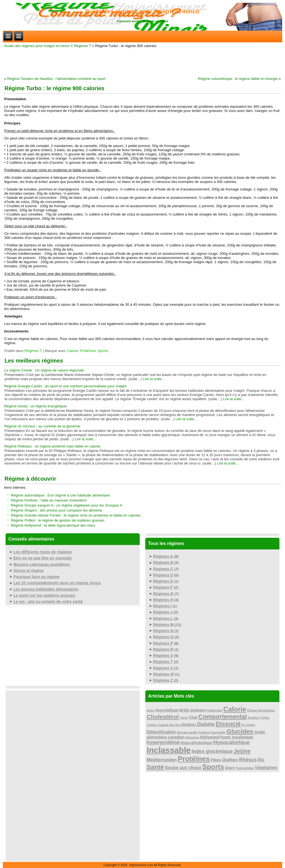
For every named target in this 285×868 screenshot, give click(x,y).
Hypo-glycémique (196, 743)
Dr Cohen (248, 725)
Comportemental (223, 717)
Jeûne (242, 751)
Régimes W (164, 674)
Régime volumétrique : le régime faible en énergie (238, 79)
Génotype (192, 737)
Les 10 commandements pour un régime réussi (57, 583)
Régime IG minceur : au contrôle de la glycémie (42, 426)
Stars (230, 768)
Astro (151, 710)
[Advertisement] (142, 62)
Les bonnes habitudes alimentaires (46, 589)
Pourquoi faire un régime (36, 577)
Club (193, 717)
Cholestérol (163, 717)
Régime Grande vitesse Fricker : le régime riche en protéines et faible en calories (76, 515)
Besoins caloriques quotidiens (42, 564)
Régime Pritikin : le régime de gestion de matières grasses (58, 520)
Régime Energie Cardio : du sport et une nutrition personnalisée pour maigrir (65, 386)
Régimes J (163, 612)
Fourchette (218, 732)
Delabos (189, 725)
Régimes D (163, 575)
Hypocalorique (232, 742)
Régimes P (163, 643)
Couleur (253, 718)
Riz (261, 760)
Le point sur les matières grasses (44, 595)
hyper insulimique (237, 737)
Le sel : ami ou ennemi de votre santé (48, 602)
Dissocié (228, 724)
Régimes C (163, 569)
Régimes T (82, 46)
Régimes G (163, 594)
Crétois (152, 725)
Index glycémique (212, 751)
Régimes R (163, 649)
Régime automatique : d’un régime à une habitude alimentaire (60, 495)
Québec (230, 760)
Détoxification (161, 732)
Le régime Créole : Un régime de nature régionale (44, 370)
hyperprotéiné (163, 742)
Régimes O (163, 637)
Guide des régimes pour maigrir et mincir (143, 11)
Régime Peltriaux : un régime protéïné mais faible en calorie (52, 446)
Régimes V (163, 668)
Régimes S (163, 656)
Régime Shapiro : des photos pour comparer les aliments (56, 510)
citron (184, 718)
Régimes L (163, 618)
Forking (204, 732)
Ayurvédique (167, 710)
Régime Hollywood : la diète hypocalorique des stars (53, 525)
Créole (265, 718)
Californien (215, 710)
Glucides (240, 731)
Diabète (206, 724)
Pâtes (216, 760)
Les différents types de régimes (43, 552)
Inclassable (169, 750)
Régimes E (163, 581)
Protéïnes (88, 351)
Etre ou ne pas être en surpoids (42, 558)
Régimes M (163, 625)
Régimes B (163, 563)
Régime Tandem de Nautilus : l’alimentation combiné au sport (56, 79)
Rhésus (248, 760)
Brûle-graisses (193, 710)
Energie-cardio (187, 732)
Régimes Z (163, 680)
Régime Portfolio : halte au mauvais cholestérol (49, 500)
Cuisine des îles (169, 725)
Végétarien (266, 768)
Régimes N (163, 631)
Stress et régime (29, 571)
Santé (155, 767)
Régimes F (163, 587)
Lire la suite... (154, 379)
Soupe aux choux (183, 768)
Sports (103, 351)
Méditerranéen (162, 760)
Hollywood (210, 737)
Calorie (73, 351)
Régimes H (163, 600)
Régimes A (163, 556)
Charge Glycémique (261, 710)
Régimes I (162, 606)
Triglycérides (245, 768)
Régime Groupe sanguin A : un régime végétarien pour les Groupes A (67, 505)
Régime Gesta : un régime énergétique (35, 406)
